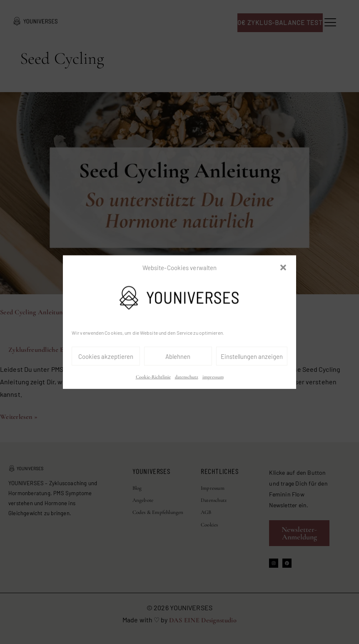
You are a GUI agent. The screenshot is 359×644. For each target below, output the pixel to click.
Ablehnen (178, 356)
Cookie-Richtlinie (153, 377)
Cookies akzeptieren (106, 356)
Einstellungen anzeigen (252, 356)
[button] (283, 268)
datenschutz (187, 377)
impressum (213, 377)
